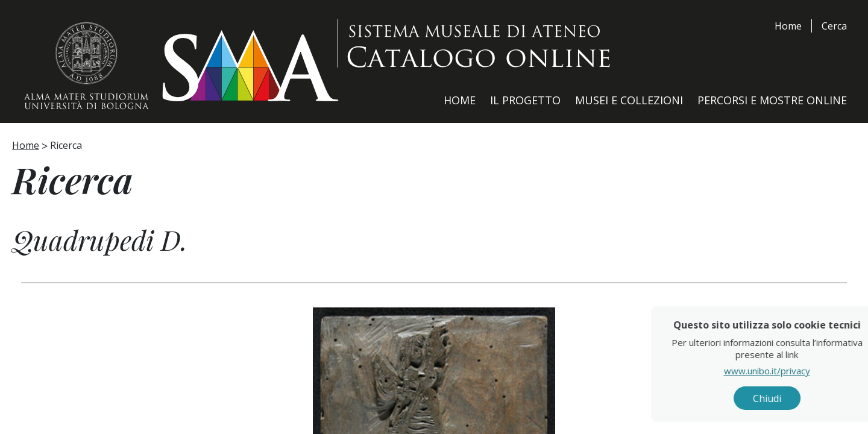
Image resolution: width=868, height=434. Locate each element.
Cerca (834, 26)
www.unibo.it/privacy (794, 371)
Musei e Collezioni (629, 100)
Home (788, 26)
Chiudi (794, 398)
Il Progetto (525, 100)
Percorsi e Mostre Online (772, 100)
